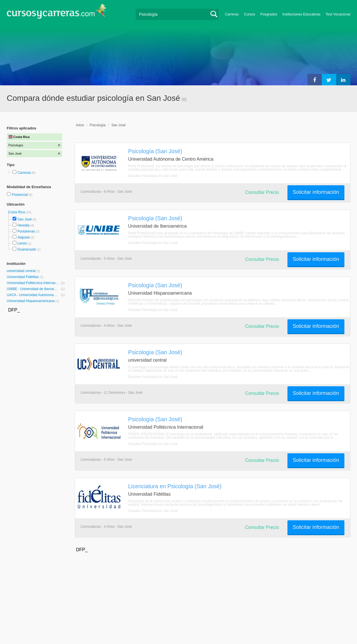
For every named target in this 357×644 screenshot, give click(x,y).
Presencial (20, 195)
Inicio (80, 125)
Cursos (249, 14)
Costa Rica (17, 212)
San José (25, 219)
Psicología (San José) (155, 151)
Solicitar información (316, 192)
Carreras (232, 14)
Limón (22, 243)
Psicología (98, 125)
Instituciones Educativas (301, 14)
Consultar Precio (262, 192)
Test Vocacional (338, 14)
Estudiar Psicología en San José (153, 176)
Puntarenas (26, 231)
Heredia (23, 225)
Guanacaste (27, 249)
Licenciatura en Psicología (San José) (175, 486)
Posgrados (269, 14)
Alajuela (24, 237)
